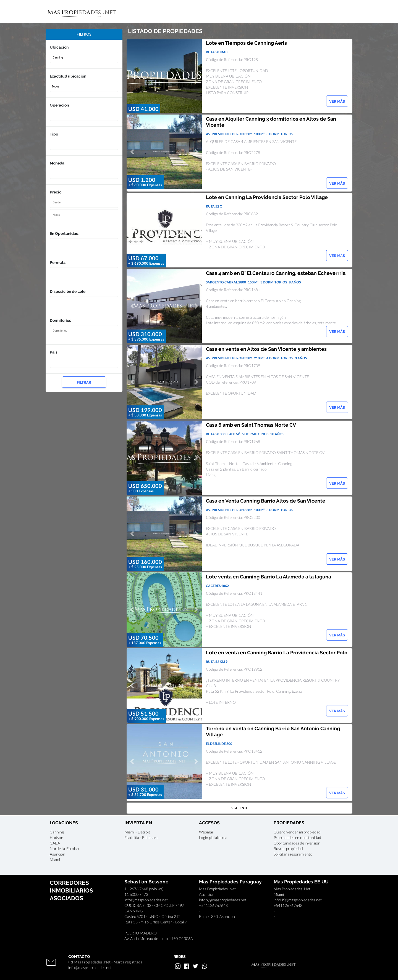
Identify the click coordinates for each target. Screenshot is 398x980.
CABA (55, 843)
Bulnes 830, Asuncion (217, 916)
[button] (132, 76)
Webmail (206, 832)
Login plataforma (213, 837)
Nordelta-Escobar (65, 848)
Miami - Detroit (137, 832)
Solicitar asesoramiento (293, 854)
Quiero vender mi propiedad (297, 832)
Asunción (57, 854)
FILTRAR (84, 382)
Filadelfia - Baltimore (141, 837)
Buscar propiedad (288, 848)
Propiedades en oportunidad (297, 837)
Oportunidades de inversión (297, 843)
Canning (57, 832)
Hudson (57, 837)
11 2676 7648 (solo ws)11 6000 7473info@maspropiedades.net (146, 894)
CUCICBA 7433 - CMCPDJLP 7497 (154, 905)
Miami (55, 860)
